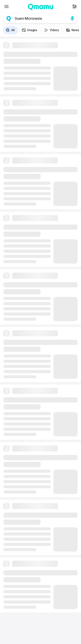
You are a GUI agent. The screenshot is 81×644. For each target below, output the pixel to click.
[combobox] (40, 19)
